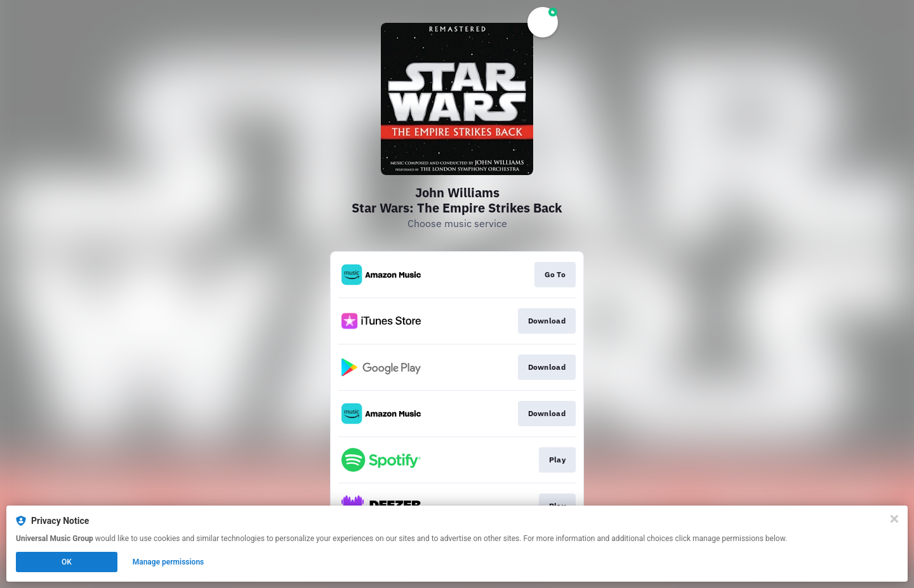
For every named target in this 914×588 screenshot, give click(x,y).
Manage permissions (169, 562)
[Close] (894, 519)
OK (67, 562)
